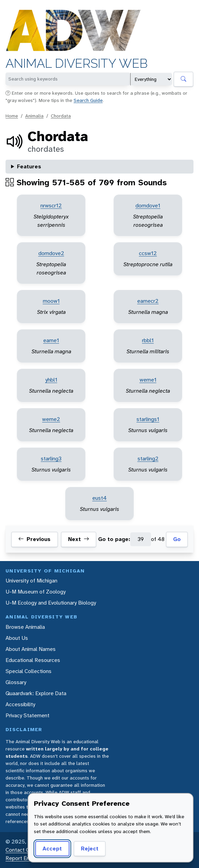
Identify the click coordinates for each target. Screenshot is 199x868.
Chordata (61, 116)
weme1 (148, 380)
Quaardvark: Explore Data (36, 693)
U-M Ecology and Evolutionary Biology (51, 603)
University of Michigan (31, 581)
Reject (90, 848)
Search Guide (88, 100)
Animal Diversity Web (77, 63)
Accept (52, 848)
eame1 (51, 340)
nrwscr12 (51, 206)
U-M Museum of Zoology (36, 592)
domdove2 (51, 253)
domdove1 (148, 206)
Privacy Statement (27, 715)
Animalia (34, 116)
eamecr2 (148, 301)
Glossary (16, 682)
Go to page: (114, 539)
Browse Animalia (25, 627)
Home (12, 116)
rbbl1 (148, 340)
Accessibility (20, 704)
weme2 (51, 419)
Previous (34, 539)
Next (79, 539)
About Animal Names (31, 649)
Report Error (20, 858)
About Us (17, 638)
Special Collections (29, 671)
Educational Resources (33, 660)
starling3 (51, 459)
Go (177, 539)
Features (29, 166)
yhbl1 (51, 380)
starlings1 (148, 419)
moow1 (51, 301)
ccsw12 (148, 253)
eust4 (99, 498)
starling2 (148, 459)
